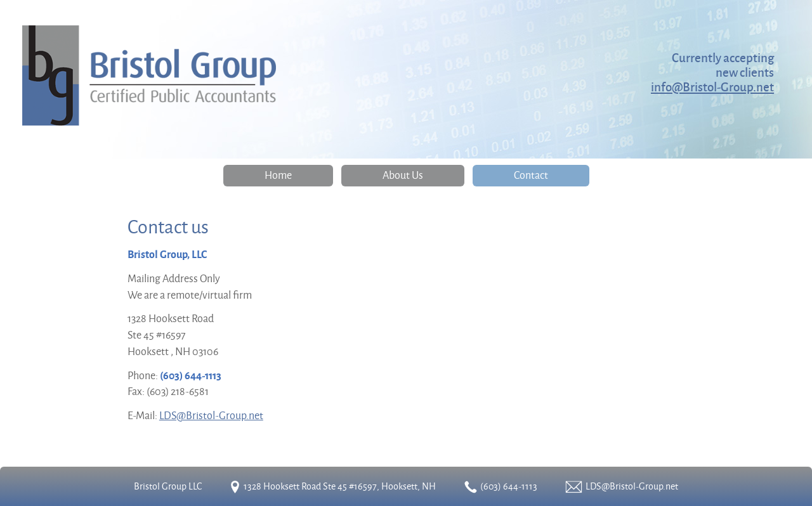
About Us (403, 175)
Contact (531, 175)
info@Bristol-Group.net (712, 87)
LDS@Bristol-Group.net (211, 415)
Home (278, 175)
